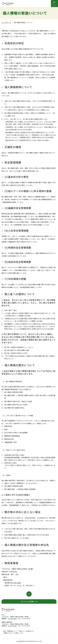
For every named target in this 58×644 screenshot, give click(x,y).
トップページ (6, 22)
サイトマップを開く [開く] (28, 601)
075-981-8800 (16, 583)
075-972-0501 (12, 626)
